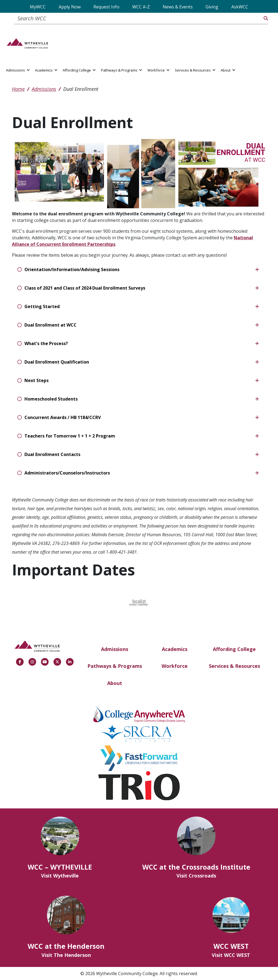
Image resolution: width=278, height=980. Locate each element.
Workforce (175, 666)
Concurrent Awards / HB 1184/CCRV (63, 417)
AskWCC (240, 7)
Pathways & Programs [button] (121, 70)
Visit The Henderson (66, 955)
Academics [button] (46, 70)
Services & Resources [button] (195, 70)
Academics (175, 649)
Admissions (44, 89)
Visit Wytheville (60, 876)
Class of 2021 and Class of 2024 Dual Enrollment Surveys (85, 288)
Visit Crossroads (196, 876)
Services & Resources (234, 666)
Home (18, 89)
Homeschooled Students (51, 399)
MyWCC (38, 7)
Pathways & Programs (115, 666)
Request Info (106, 7)
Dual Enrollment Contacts (52, 454)
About (115, 683)
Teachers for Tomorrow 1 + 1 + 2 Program (70, 436)
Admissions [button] (18, 70)
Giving (212, 7)
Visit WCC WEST (231, 955)
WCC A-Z (141, 7)
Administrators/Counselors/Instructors (67, 473)
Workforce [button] (158, 70)
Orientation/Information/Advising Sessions (72, 269)
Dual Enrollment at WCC (50, 325)
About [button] (228, 70)
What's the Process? (46, 343)
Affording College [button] (79, 70)
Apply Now (70, 7)
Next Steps (37, 380)
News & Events (178, 7)
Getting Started (42, 306)
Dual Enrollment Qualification (57, 362)
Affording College (234, 649)
